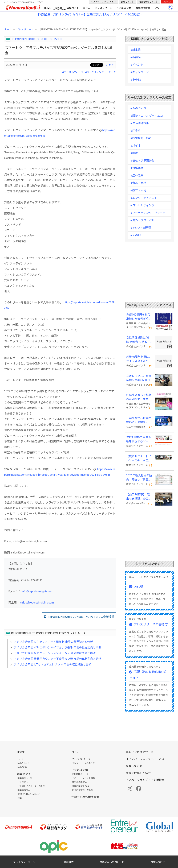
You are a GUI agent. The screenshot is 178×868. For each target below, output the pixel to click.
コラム (87, 8)
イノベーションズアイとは (104, 2)
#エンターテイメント (144, 198)
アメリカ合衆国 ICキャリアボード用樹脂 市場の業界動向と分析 (53, 642)
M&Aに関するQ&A (80, 786)
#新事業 (135, 50)
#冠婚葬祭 (137, 168)
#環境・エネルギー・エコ (147, 116)
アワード (160, 8)
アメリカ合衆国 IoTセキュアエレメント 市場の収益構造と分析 (53, 665)
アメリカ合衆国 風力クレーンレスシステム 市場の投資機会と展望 (55, 653)
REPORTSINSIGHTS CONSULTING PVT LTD (38, 39)
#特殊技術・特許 (141, 138)
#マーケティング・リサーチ (101, 72)
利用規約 (69, 862)
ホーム (8, 30)
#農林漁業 (137, 175)
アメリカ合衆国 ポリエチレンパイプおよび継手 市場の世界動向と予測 (58, 648)
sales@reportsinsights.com (37, 603)
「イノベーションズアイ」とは (145, 759)
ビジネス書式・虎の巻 (82, 790)
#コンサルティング (73, 72)
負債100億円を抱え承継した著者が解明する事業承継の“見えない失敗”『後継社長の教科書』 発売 (139, 317)
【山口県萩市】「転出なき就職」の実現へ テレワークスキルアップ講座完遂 (139, 497)
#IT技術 (135, 131)
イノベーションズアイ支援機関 (145, 780)
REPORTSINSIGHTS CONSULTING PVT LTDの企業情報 (81, 617)
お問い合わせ (158, 862)
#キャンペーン (140, 72)
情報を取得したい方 (148, 2)
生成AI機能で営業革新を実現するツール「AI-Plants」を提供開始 (139, 440)
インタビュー (24, 782)
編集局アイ (73, 8)
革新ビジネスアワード (140, 752)
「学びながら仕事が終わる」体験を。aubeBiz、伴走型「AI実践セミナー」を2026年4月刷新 (139, 420)
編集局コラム (24, 790)
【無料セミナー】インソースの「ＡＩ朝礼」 (139, 459)
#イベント (137, 65)
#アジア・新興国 (141, 228)
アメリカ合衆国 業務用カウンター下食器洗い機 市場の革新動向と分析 (58, 659)
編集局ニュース (25, 778)
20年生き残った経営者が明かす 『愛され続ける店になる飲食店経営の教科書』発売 (139, 397)
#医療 (134, 153)
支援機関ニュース (80, 774)
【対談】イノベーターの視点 (31, 786)
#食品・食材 (138, 183)
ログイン (167, 2)
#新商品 (135, 57)
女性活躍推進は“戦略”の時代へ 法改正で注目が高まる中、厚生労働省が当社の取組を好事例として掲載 (139, 340)
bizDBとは (22, 767)
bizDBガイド (23, 763)
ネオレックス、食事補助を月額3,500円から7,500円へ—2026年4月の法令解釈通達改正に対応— (139, 378)
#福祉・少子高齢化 (142, 161)
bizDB (59, 8)
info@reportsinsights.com (37, 591)
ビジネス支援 (124, 8)
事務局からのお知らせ (112, 862)
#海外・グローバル (142, 220)
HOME (48, 8)
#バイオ (135, 146)
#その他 (135, 80)
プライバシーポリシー (25, 862)
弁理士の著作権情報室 (85, 797)
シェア (110, 65)
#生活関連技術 (140, 123)
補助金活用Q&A (79, 782)
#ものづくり (138, 108)
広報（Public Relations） (29, 794)
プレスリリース (103, 8)
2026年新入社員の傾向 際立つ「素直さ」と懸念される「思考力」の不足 (139, 478)
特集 (20, 798)
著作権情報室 (143, 8)
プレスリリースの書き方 (151, 624)
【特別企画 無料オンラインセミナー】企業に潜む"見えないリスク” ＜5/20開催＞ (89, 15)
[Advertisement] (60, 700)
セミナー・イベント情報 (83, 778)
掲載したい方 (127, 2)
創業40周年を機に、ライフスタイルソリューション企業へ (139, 359)
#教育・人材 (138, 190)
